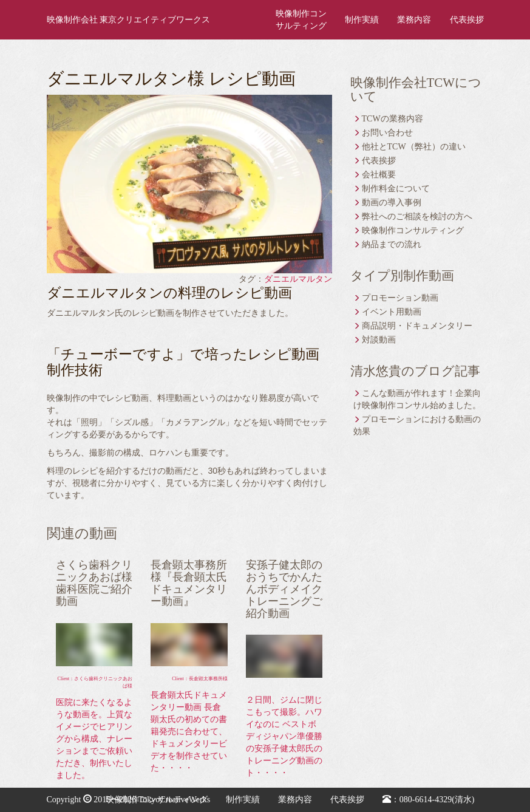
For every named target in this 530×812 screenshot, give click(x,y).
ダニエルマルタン (298, 279)
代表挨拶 (467, 20)
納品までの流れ (392, 244)
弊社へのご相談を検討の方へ (417, 217)
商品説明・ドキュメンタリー (417, 326)
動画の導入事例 (392, 203)
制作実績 (362, 20)
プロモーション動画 (400, 298)
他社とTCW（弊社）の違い (414, 147)
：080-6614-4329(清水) (429, 799)
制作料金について (396, 189)
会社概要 (379, 175)
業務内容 (414, 20)
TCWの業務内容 (392, 119)
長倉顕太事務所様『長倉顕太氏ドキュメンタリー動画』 (189, 583)
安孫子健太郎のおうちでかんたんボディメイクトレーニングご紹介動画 (284, 589)
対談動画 (379, 340)
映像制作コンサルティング (301, 20)
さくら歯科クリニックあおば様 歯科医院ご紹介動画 (94, 583)
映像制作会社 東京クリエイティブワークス (129, 20)
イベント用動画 (392, 312)
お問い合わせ (387, 133)
